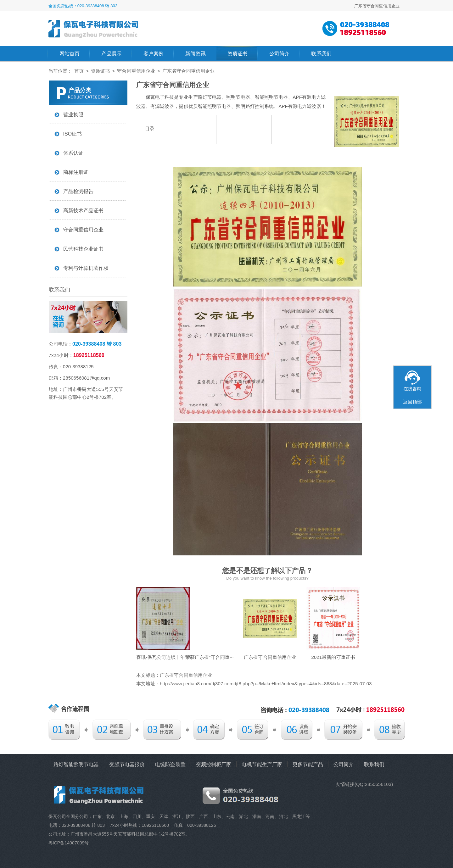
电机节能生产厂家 (262, 764)
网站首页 (70, 54)
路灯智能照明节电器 (76, 764)
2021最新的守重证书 (333, 657)
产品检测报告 (78, 191)
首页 (79, 71)
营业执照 (73, 115)
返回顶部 (412, 402)
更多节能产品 (308, 764)
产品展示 (111, 54)
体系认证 (73, 153)
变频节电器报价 (127, 764)
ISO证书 (73, 134)
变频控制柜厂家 (214, 764)
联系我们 (321, 54)
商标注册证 (76, 172)
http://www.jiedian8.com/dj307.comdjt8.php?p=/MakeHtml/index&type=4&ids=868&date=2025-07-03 (266, 684)
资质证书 (238, 54)
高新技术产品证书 (84, 211)
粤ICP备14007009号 (69, 843)
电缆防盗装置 (170, 764)
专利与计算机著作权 (86, 268)
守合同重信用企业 (136, 71)
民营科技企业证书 (84, 249)
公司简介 (279, 54)
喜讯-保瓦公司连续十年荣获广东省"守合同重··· (185, 657)
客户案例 (154, 54)
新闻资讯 (195, 54)
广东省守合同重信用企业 (270, 657)
